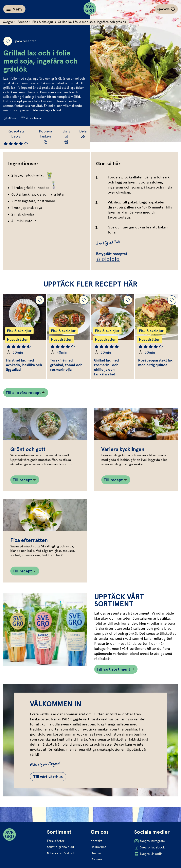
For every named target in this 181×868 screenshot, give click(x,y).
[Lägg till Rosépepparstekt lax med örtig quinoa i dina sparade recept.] (172, 300)
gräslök (30, 188)
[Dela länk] (83, 134)
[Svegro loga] (90, 9)
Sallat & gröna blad (60, 847)
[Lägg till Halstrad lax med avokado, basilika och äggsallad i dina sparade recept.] (40, 300)
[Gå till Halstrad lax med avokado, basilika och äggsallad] (25, 337)
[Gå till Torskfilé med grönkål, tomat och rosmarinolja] (69, 337)
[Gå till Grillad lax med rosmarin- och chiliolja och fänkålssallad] (113, 337)
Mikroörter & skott (60, 853)
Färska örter (56, 841)
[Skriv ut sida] (66, 137)
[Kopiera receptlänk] (46, 137)
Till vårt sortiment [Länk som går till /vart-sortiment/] (114, 669)
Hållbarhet (98, 847)
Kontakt (96, 841)
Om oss (96, 853)
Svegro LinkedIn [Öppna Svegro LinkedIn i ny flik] (148, 854)
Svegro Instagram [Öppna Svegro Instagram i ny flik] (149, 841)
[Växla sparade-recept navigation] (166, 9)
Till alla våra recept (23, 393)
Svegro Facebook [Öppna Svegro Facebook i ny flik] (149, 848)
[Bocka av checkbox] (104, 177)
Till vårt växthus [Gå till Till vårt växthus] (48, 777)
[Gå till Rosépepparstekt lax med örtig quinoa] (157, 337)
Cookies (96, 859)
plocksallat (40, 175)
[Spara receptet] (8, 41)
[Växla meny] (14, 9)
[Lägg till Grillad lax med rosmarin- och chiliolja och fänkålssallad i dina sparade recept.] (128, 300)
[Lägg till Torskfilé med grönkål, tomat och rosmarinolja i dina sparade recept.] (84, 300)
